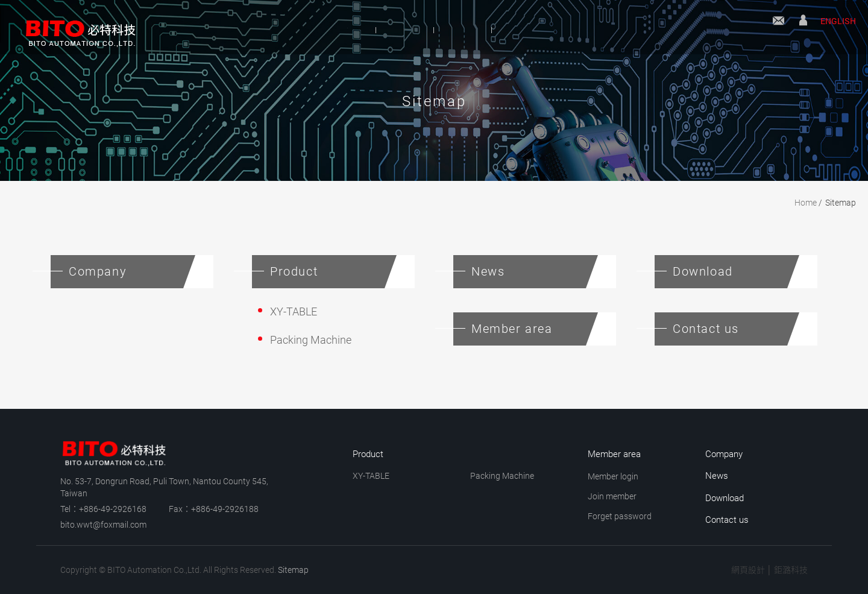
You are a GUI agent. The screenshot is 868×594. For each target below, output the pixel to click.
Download (566, 29)
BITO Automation (75, 27)
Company (301, 29)
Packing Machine (311, 340)
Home (806, 203)
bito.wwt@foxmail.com (103, 525)
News (478, 29)
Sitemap (841, 203)
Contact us (778, 29)
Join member (612, 496)
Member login (613, 476)
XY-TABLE (294, 311)
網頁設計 (748, 570)
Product (394, 29)
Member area (614, 454)
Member (803, 29)
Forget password (620, 516)
